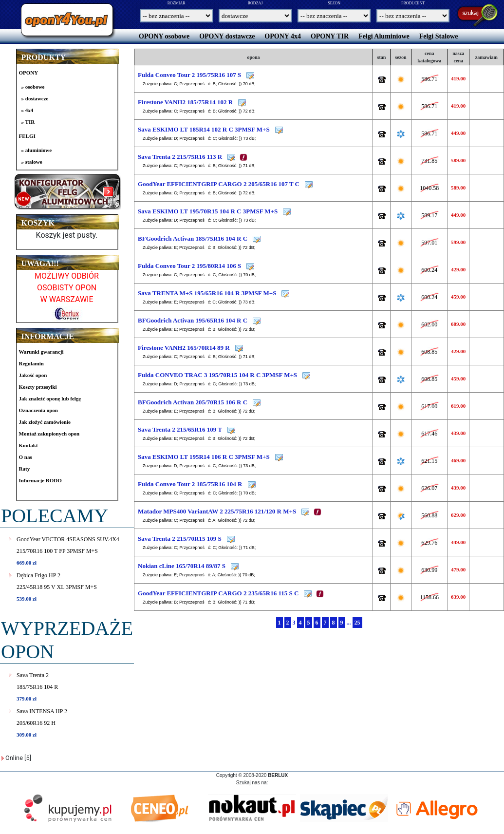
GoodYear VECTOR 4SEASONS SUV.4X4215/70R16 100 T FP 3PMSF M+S (68, 551)
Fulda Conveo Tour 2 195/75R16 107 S (190, 75)
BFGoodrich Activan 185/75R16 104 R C (193, 238)
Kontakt (28, 445)
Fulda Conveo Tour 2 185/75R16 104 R (191, 484)
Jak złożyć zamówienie (45, 422)
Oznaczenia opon (38, 410)
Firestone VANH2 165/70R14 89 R (185, 348)
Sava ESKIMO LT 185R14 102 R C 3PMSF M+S (204, 129)
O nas (26, 457)
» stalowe (32, 162)
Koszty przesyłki (38, 387)
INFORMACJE (48, 336)
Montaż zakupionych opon (49, 434)
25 (357, 623)
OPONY (29, 73)
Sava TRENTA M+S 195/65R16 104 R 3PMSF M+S (207, 293)
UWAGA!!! (40, 263)
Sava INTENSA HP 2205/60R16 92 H (42, 723)
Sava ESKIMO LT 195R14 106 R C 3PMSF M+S (204, 457)
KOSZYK (38, 223)
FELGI (27, 136)
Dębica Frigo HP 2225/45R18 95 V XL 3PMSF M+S (57, 587)
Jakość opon (33, 375)
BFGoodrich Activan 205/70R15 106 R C (193, 402)
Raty (25, 469)
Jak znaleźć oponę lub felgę (50, 398)
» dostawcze (35, 98)
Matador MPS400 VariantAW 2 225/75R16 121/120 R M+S (218, 511)
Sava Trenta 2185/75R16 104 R (37, 687)
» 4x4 (28, 110)
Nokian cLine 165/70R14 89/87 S (182, 566)
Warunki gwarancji (41, 352)
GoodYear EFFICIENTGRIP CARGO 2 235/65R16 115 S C (218, 593)
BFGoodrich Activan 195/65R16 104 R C (193, 320)
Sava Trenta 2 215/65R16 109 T (181, 429)
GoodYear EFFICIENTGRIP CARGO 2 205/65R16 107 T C (219, 184)
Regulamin (31, 363)
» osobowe (33, 87)
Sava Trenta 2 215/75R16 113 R (181, 157)
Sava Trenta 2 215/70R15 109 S (180, 539)
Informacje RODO (40, 480)
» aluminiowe (37, 150)
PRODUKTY (44, 57)
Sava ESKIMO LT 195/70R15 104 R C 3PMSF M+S (208, 211)
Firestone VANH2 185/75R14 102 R (186, 102)
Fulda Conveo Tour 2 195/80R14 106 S (190, 266)
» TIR (28, 122)
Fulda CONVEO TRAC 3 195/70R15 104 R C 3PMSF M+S (217, 375)
